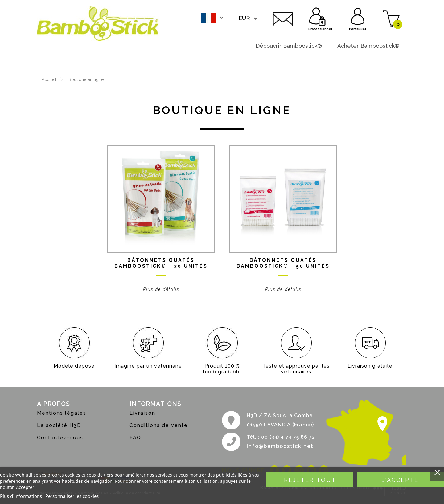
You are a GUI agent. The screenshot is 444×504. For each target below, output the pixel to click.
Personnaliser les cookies (72, 496)
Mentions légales (62, 413)
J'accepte (400, 480)
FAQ (135, 438)
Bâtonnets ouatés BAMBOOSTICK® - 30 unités (161, 263)
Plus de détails (161, 289)
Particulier (358, 15)
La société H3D (59, 425)
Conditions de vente (159, 425)
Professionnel (318, 15)
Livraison (142, 413)
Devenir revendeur (374, 58)
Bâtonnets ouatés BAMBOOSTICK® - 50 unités (283, 263)
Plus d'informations (21, 496)
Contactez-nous (283, 19)
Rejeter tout (310, 480)
